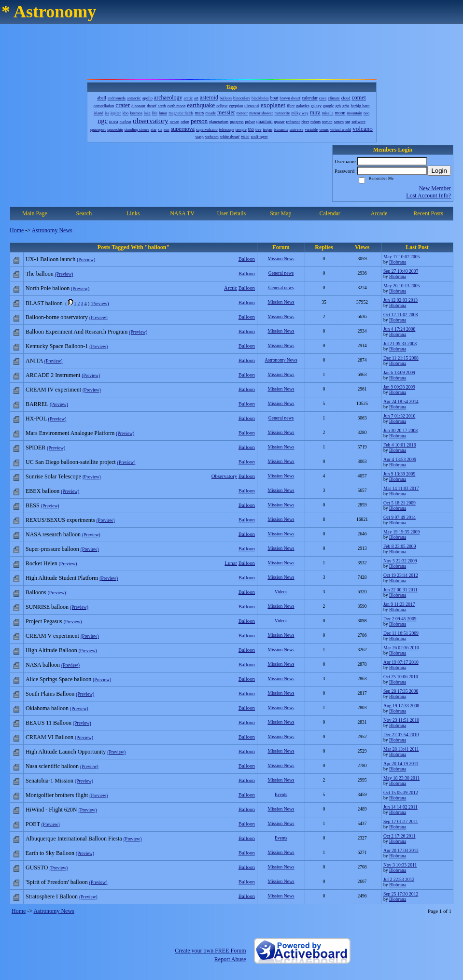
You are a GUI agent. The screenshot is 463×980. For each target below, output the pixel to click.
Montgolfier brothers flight (57, 795)
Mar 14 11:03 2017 (401, 488)
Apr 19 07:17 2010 (401, 662)
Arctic (231, 288)
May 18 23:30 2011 (401, 778)
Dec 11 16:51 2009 (401, 633)
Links (133, 213)
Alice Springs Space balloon (58, 679)
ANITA (34, 361)
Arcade (379, 213)
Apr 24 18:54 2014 (401, 401)
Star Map (281, 213)
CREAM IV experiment (53, 390)
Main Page (35, 213)
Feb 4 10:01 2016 (400, 445)
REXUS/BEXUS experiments (60, 520)
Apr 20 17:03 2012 (401, 850)
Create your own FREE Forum (210, 951)
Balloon (247, 259)
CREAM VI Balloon (49, 737)
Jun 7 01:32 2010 (399, 416)
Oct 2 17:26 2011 (400, 836)
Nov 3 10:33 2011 (400, 865)
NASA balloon (43, 665)
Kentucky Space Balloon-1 (57, 346)
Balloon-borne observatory (57, 317)
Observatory (224, 476)
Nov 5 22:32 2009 (400, 561)
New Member (435, 188)
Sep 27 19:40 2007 (401, 271)
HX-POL (36, 419)
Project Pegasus (44, 621)
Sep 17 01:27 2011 (401, 821)
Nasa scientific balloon (52, 766)
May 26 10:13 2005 (401, 286)
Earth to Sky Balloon (50, 853)
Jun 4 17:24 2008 (399, 329)
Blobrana (398, 262)
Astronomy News (52, 230)
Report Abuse (230, 959)
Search (84, 213)
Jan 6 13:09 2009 (399, 372)
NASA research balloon (53, 534)
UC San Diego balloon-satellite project (71, 462)
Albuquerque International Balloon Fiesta (74, 839)
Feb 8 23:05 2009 (400, 546)
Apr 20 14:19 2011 (401, 763)
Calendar (330, 213)
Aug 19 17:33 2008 (401, 706)
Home (17, 230)
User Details (232, 213)
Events (281, 794)
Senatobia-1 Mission (49, 781)
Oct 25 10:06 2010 (401, 677)
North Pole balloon (48, 288)
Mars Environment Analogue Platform (70, 433)
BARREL (37, 404)
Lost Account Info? (428, 196)
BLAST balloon (44, 303)
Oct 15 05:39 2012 (401, 792)
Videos (281, 592)
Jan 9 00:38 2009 (399, 387)
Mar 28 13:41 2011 (401, 749)
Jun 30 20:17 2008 (400, 430)
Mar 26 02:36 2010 (401, 648)
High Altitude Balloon (51, 650)
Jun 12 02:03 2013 (400, 300)
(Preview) (86, 259)
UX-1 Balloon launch (50, 259)
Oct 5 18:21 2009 (400, 503)
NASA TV (182, 213)
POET (33, 824)
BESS (33, 505)
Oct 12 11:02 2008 (400, 315)
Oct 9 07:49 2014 (400, 517)
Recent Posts (428, 213)
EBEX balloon (42, 491)
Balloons (36, 592)
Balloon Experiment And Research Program (77, 332)
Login (439, 171)
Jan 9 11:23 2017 (399, 604)
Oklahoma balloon (47, 708)
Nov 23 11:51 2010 (401, 720)
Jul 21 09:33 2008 (400, 343)
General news (281, 273)
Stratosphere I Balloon (52, 896)
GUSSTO (37, 868)
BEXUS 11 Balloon (49, 723)
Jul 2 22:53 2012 (399, 879)
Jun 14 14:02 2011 (400, 807)
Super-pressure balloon (52, 549)
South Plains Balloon (50, 694)
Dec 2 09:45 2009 (400, 619)
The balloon (40, 274)
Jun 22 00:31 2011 (400, 590)
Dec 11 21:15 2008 (401, 358)
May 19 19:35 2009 (401, 532)
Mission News (281, 259)
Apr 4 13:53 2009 (400, 459)
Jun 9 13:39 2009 (399, 474)
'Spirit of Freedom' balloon (57, 882)
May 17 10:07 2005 (401, 257)
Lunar (231, 563)
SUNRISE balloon (47, 607)
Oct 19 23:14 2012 (401, 575)
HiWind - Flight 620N (51, 810)
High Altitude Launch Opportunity (66, 752)
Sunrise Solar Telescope (53, 476)
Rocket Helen (42, 563)
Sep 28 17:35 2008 (401, 691)
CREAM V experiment (52, 636)
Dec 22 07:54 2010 (401, 735)
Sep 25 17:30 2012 (401, 894)
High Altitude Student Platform (62, 578)
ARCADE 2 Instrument (53, 375)
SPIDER (35, 448)
